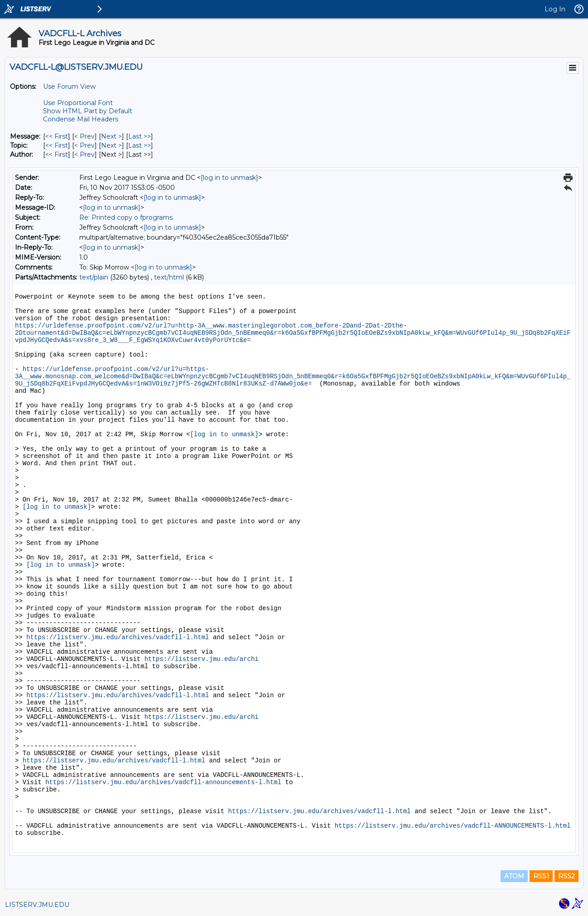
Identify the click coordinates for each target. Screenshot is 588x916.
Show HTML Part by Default (88, 111)
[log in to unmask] (229, 178)
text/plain (94, 277)
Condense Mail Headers (81, 119)
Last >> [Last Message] (140, 136)
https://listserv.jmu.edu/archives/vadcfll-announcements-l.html (163, 782)
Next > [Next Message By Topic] (111, 145)
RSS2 (566, 876)
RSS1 (541, 876)
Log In (555, 9)
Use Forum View (69, 87)
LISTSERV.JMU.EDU (37, 905)
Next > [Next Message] (111, 136)
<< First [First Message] (57, 136)
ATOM (514, 876)
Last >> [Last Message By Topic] (140, 145)
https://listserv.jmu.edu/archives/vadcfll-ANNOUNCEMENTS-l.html (453, 826)
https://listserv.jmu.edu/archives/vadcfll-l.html (118, 637)
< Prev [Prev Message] (84, 136)
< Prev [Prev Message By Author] (84, 154)
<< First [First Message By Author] (57, 154)
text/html (169, 277)
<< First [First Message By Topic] (57, 145)
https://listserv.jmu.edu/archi (202, 659)
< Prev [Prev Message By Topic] (84, 145)
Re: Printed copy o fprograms (126, 217)
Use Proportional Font (78, 103)
